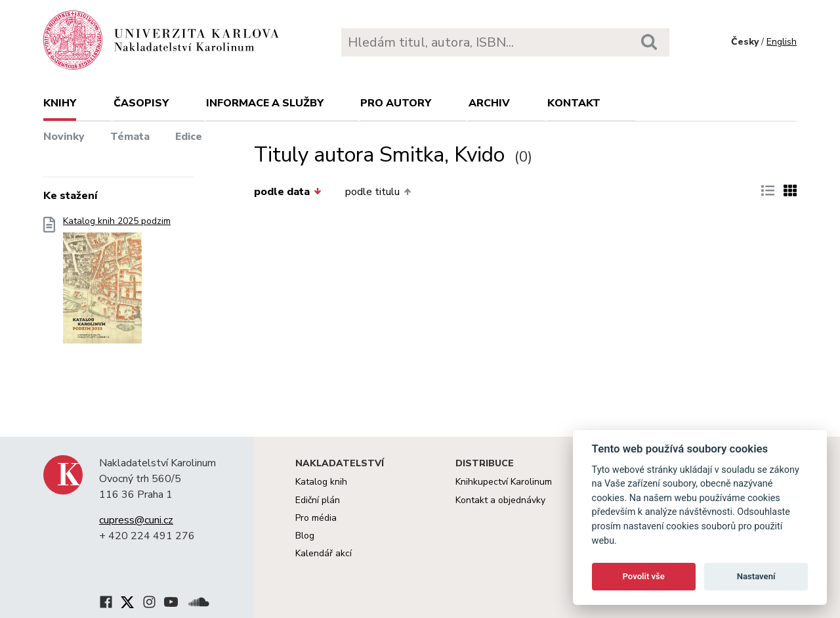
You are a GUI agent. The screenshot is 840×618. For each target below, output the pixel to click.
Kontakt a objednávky (500, 500)
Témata (130, 137)
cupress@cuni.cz (136, 520)
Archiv (489, 103)
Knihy (60, 103)
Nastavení (756, 576)
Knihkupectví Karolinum (504, 482)
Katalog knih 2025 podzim (117, 284)
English (782, 42)
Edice (189, 137)
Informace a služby (265, 103)
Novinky (64, 137)
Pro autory (396, 103)
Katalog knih (321, 482)
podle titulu (378, 192)
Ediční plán (318, 500)
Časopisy (141, 103)
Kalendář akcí (324, 553)
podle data (287, 192)
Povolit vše (644, 576)
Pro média (316, 518)
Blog (305, 536)
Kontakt (574, 103)
